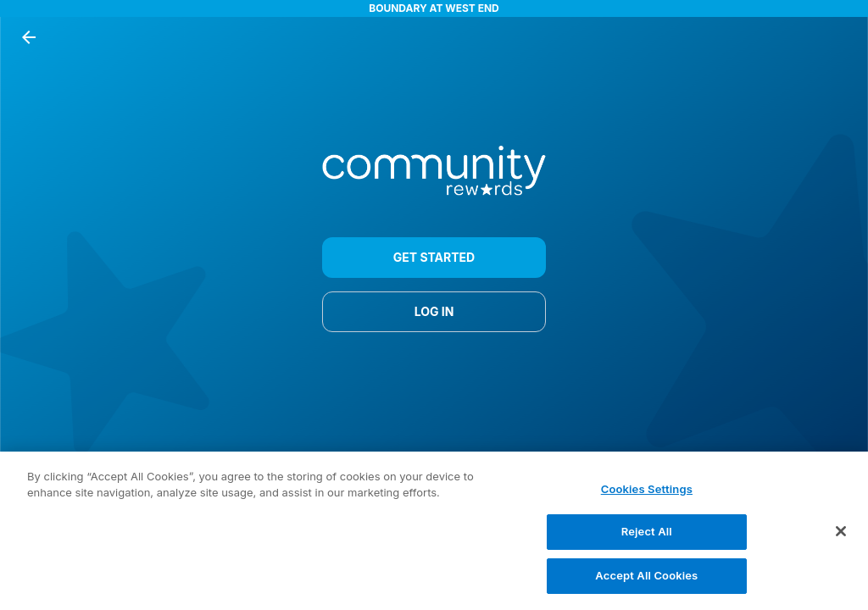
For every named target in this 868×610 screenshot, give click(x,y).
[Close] (841, 539)
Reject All (647, 540)
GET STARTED (434, 258)
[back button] (29, 37)
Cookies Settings (647, 497)
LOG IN (434, 312)
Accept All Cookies (646, 584)
